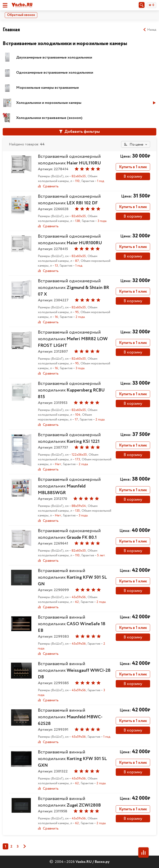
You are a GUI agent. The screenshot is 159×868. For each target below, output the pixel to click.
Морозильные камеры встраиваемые (48, 88)
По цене (134, 145)
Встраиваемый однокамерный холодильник (69, 160)
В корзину (133, 177)
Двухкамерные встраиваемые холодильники (54, 57)
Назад (150, 30)
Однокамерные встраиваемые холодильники (55, 73)
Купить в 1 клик (133, 167)
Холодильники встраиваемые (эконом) (49, 118)
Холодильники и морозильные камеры (49, 103)
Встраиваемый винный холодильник (72, 577)
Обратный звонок (21, 15)
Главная (11, 30)
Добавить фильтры (79, 132)
